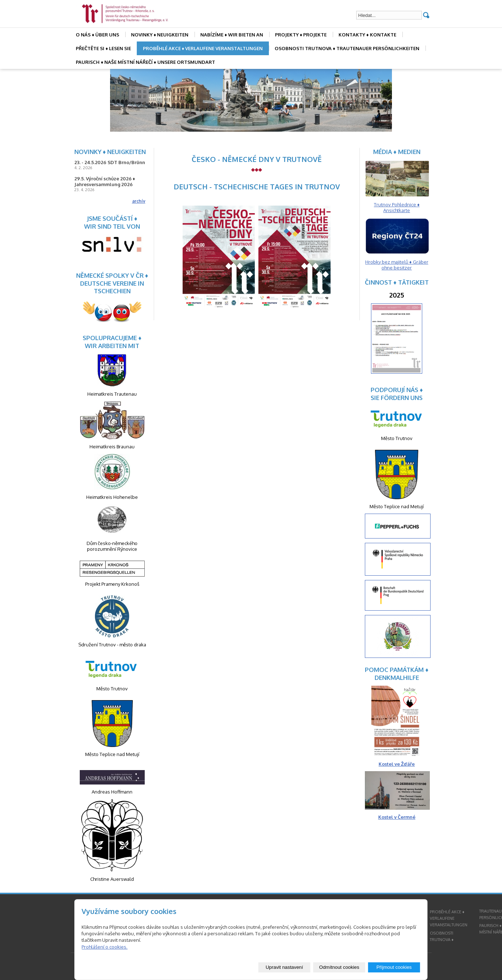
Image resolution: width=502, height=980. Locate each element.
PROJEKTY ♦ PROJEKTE (301, 35)
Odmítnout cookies (339, 967)
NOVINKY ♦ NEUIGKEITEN (160, 35)
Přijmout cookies (394, 967)
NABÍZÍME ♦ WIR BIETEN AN (232, 35)
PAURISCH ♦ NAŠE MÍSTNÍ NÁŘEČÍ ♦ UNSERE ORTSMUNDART (145, 62)
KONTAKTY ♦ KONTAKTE (367, 35)
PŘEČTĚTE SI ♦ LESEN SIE (103, 48)
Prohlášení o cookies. (104, 947)
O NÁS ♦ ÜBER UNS (97, 35)
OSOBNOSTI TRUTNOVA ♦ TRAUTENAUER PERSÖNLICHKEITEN (347, 48)
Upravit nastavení (284, 967)
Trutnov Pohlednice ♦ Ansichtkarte (397, 207)
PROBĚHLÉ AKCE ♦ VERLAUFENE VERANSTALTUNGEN (203, 48)
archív (139, 201)
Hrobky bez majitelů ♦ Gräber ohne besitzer (397, 265)
